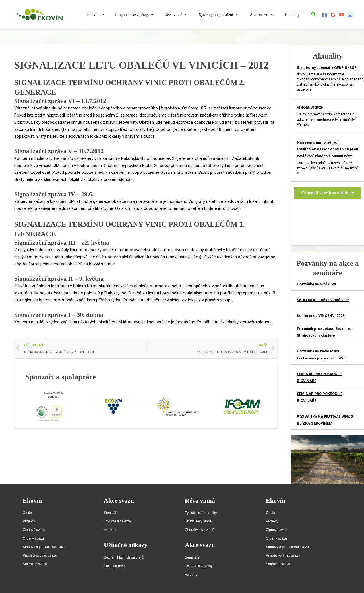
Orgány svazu (33, 538)
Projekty (29, 521)
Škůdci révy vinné (198, 521)
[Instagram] (350, 15)
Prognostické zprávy (149, 15)
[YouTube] (342, 15)
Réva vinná (188, 15)
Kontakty (294, 15)
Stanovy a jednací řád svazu (44, 547)
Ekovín (114, 15)
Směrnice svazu (35, 564)
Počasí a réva (114, 566)
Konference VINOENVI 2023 (321, 316)
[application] (120, 15)
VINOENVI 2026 (310, 107)
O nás (27, 513)
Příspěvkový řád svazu (40, 555)
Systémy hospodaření (227, 15)
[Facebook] (324, 15)
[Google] (333, 15)
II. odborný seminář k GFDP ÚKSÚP (327, 68)
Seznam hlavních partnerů (124, 557)
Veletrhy (110, 530)
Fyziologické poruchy (201, 513)
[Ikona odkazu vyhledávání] (314, 15)
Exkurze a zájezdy (118, 521)
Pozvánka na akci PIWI (317, 284)
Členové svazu (34, 530)
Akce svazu (267, 15)
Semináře (111, 513)
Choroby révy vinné (199, 530)
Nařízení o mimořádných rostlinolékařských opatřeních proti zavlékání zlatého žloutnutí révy (328, 149)
